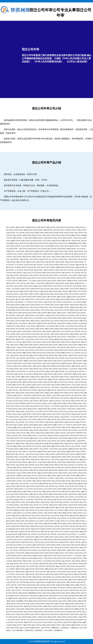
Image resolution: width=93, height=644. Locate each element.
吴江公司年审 (17, 342)
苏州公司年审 (13, 390)
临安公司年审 (59, 251)
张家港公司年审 (25, 548)
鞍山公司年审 (77, 361)
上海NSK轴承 (48, 630)
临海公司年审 (14, 275)
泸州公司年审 (45, 310)
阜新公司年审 (59, 265)
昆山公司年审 (10, 299)
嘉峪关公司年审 (28, 382)
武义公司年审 (24, 484)
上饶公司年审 (23, 249)
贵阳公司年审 (67, 404)
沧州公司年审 (41, 267)
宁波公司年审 (64, 388)
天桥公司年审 (55, 334)
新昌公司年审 (32, 337)
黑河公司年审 (44, 243)
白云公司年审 (70, 315)
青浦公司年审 (80, 227)
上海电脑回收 (58, 630)
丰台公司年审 (40, 315)
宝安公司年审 (61, 315)
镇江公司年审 (44, 369)
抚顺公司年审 (76, 342)
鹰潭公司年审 (52, 313)
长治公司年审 (70, 326)
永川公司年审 (81, 249)
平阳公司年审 (70, 262)
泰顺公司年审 (27, 235)
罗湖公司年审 (82, 369)
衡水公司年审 (16, 246)
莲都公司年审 (10, 393)
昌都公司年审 (48, 361)
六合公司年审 (73, 275)
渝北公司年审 (19, 286)
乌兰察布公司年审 (20, 267)
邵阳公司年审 (59, 329)
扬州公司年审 (21, 566)
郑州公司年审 (21, 433)
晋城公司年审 (23, 593)
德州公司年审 (49, 233)
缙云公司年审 (46, 353)
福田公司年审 (42, 390)
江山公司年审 (76, 353)
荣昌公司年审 (42, 420)
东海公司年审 (64, 321)
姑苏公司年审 (19, 361)
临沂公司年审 (79, 412)
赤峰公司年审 (44, 345)
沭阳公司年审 (73, 355)
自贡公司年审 (73, 345)
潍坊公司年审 (32, 297)
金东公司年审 (20, 465)
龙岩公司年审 (20, 350)
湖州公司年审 (46, 331)
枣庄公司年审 (71, 347)
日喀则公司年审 (53, 380)
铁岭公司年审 (66, 235)
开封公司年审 (46, 385)
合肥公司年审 (81, 409)
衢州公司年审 (70, 283)
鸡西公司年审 (58, 361)
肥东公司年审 (19, 318)
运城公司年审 (69, 254)
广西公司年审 (77, 238)
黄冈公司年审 (27, 257)
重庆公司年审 (17, 385)
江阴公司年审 (20, 315)
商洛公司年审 (48, 254)
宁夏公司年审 (27, 625)
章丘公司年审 (58, 286)
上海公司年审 (23, 390)
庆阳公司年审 (38, 254)
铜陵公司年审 (16, 241)
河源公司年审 (41, 227)
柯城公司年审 (40, 393)
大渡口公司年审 (40, 299)
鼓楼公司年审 (74, 398)
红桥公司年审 (52, 323)
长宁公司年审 (66, 331)
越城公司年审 (59, 393)
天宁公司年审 (79, 339)
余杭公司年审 (44, 275)
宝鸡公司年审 (27, 363)
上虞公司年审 (14, 355)
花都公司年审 (38, 286)
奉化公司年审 (53, 355)
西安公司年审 (76, 401)
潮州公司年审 (52, 420)
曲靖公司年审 (37, 385)
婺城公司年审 (49, 393)
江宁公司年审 (19, 265)
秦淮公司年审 (27, 342)
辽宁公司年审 (67, 425)
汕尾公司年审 (81, 230)
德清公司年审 (69, 393)
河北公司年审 (20, 422)
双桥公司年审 (46, 414)
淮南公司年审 (62, 313)
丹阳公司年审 (55, 398)
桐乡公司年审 (26, 289)
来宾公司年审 (51, 347)
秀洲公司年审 (38, 374)
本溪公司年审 (11, 326)
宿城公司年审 (37, 396)
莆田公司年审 (62, 297)
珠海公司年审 (66, 366)
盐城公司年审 (44, 259)
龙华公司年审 (28, 286)
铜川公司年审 (38, 382)
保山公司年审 (30, 329)
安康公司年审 (20, 572)
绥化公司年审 (56, 235)
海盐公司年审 (52, 337)
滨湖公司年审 (74, 377)
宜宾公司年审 (38, 230)
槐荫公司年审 (27, 353)
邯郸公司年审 (63, 345)
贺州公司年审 (13, 297)
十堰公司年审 (37, 366)
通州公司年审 (64, 377)
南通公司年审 (79, 283)
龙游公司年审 (13, 337)
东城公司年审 (42, 409)
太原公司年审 (37, 404)
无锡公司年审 (56, 331)
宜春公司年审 (38, 270)
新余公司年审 (17, 331)
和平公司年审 (24, 438)
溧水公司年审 (69, 251)
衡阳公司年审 (42, 347)
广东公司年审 (26, 590)
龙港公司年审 (35, 289)
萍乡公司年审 (24, 470)
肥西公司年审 (20, 537)
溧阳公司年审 (64, 305)
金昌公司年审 (17, 363)
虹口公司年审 (53, 259)
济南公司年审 (64, 406)
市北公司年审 (21, 372)
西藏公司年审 (17, 428)
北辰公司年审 (28, 265)
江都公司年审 (50, 358)
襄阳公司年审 (49, 329)
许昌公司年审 (17, 257)
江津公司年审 (20, 609)
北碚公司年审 (63, 259)
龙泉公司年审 (40, 262)
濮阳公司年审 (61, 267)
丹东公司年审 (53, 307)
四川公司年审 (62, 420)
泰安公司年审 (28, 270)
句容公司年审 (20, 478)
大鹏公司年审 (10, 251)
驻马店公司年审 (54, 417)
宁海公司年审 (71, 337)
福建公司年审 (71, 297)
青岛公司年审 (24, 388)
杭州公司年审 (23, 409)
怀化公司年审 (30, 233)
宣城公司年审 (59, 233)
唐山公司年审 (20, 454)
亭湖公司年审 (21, 441)
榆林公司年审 (71, 278)
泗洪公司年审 (35, 321)
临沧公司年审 (42, 281)
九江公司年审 (81, 347)
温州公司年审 (34, 369)
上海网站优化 (74, 628)
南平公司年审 (24, 369)
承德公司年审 (23, 281)
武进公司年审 (26, 460)
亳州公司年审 (14, 369)
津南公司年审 (82, 275)
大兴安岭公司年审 (70, 230)
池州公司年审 (61, 227)
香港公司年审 (11, 278)
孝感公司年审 (62, 281)
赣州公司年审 (42, 297)
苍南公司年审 (49, 251)
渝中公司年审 (32, 390)
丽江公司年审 (64, 310)
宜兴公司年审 (74, 289)
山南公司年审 (62, 323)
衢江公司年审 (79, 372)
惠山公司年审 (70, 358)
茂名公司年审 (56, 257)
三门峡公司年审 (28, 238)
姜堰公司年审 (23, 534)
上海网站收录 (55, 628)
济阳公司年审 (66, 273)
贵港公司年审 (20, 569)
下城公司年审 (67, 374)
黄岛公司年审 (17, 353)
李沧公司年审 (80, 315)
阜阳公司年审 (10, 350)
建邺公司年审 (28, 361)
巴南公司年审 (27, 273)
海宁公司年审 (58, 302)
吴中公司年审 (64, 398)
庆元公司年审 (77, 286)
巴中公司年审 (32, 420)
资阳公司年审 (17, 238)
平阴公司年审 (76, 241)
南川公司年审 (21, 620)
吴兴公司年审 (42, 337)
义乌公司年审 (16, 289)
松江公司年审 (49, 412)
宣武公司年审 (63, 369)
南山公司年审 (26, 334)
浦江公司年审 (23, 337)
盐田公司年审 (79, 350)
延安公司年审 (26, 529)
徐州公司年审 (69, 233)
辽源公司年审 (67, 361)
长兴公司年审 (28, 374)
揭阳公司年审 (10, 422)
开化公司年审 (38, 302)
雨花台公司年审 (25, 532)
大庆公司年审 (34, 307)
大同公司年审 (79, 382)
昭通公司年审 (11, 347)
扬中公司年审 (13, 380)
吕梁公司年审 (24, 294)
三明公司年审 (55, 388)
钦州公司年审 (64, 246)
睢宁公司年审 (11, 358)
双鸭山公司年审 (72, 323)
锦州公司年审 (53, 291)
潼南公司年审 (80, 422)
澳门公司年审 (38, 265)
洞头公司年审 (62, 337)
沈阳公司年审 (44, 401)
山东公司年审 (14, 259)
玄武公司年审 (32, 380)
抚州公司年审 (76, 257)
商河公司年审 (17, 235)
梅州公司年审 (67, 238)
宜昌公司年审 (32, 347)
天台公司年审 (38, 318)
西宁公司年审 (23, 436)
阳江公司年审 (26, 614)
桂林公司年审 (69, 329)
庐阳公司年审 (64, 334)
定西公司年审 (63, 243)
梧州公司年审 (23, 313)
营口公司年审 (42, 278)
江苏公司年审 (24, 505)
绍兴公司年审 (81, 313)
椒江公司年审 (56, 353)
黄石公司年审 (56, 385)
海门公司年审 (60, 358)
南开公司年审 (38, 361)
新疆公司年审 (58, 425)
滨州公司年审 (23, 598)
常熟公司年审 (32, 323)
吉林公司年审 (77, 425)
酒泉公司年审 (80, 265)
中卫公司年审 (50, 326)
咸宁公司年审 (45, 246)
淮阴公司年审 (35, 377)
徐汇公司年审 (49, 350)
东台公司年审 (20, 574)
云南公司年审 (64, 417)
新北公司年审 (79, 358)
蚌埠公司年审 (27, 331)
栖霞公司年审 (42, 323)
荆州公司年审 (70, 267)
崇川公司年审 (26, 398)
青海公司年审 (28, 425)
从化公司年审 (20, 251)
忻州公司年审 (26, 310)
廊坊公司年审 (79, 254)
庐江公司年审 (76, 273)
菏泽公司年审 (56, 414)
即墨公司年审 (48, 286)
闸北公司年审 (17, 273)
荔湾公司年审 (21, 486)
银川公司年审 (14, 404)
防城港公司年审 (31, 227)
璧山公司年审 (30, 422)
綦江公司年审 (19, 425)
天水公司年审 (31, 326)
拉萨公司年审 (13, 401)
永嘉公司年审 (34, 275)
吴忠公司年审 (37, 363)
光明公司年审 (73, 259)
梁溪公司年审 (35, 398)
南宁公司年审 (45, 406)
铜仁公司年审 (55, 310)
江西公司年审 (59, 270)
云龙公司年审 (30, 339)
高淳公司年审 (24, 243)
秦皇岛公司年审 (67, 363)
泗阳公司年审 (10, 339)
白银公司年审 (14, 345)
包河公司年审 (81, 390)
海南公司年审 (40, 233)
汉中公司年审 (82, 291)
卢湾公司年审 (20, 553)
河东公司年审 (37, 342)
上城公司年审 (27, 396)
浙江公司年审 (10, 315)
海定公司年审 (59, 350)
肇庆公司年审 (11, 283)
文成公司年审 (24, 596)
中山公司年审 (13, 420)
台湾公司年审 (22, 585)
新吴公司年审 (55, 305)
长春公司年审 (34, 401)
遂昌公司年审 (74, 334)
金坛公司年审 (45, 398)
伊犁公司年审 (51, 278)
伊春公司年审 (34, 291)
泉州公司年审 (13, 409)
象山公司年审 (16, 321)
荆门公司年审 (74, 294)
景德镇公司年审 (35, 388)
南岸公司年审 (69, 350)
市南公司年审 (62, 390)
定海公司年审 (30, 393)
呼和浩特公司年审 (26, 404)
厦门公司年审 (69, 270)
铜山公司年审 (16, 305)
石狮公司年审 (24, 259)
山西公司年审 (49, 422)
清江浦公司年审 (76, 396)
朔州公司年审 (56, 363)
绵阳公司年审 (77, 363)
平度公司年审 (11, 262)
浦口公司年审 (14, 291)
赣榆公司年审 (26, 377)
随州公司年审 (38, 238)
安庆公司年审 (24, 580)
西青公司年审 (24, 291)
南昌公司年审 (74, 406)
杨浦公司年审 (71, 249)
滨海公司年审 (64, 289)
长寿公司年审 (21, 604)
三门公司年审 (28, 302)
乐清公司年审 (67, 302)
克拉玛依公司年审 (16, 382)
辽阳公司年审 (28, 254)
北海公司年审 (10, 233)
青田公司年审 (50, 372)
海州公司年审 (66, 396)
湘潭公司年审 (46, 366)
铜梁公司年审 (59, 422)
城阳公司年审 (70, 299)
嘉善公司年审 (34, 355)
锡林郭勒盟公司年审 (75, 243)
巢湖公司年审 (31, 262)
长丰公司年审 (67, 286)
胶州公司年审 (56, 273)
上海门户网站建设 (17, 630)
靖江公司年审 (46, 396)
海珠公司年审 (11, 372)
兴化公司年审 (82, 355)
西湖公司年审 (26, 321)
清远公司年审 (66, 414)
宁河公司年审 (20, 233)
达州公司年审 (37, 414)
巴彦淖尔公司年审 (27, 558)
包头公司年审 (69, 382)
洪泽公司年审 (31, 358)
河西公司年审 (42, 380)
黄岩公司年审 (20, 393)
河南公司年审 (76, 414)
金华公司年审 (81, 297)
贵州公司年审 (23, 420)
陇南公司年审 (76, 235)
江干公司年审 (81, 337)
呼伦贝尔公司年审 (12, 294)
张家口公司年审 (34, 294)
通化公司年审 (66, 342)
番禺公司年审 (46, 273)
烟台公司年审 (42, 313)
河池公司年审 (58, 238)
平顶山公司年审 (22, 347)
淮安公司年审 (62, 249)
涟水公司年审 (49, 339)
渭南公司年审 (40, 326)
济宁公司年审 (21, 283)
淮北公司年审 (45, 388)
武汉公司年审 (16, 406)
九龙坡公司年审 (50, 315)
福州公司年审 (60, 283)
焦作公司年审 (52, 281)
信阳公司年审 (27, 414)
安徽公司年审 (50, 283)
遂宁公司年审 (51, 267)
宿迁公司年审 (59, 412)
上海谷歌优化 (64, 628)
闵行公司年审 (53, 369)
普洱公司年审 (54, 294)
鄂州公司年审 (26, 526)
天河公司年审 (35, 334)
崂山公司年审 (45, 334)
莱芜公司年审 (21, 262)
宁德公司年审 (71, 313)
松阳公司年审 (28, 318)
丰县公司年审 (56, 396)
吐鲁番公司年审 (22, 476)
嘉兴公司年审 (30, 350)
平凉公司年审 (61, 278)
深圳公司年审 (14, 388)
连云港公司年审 (36, 241)
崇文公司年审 (76, 331)
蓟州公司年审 (79, 251)
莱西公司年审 (30, 251)
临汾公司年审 (31, 267)
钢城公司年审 (40, 251)
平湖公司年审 (77, 318)
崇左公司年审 (23, 452)
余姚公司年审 (17, 396)
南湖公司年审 (79, 393)
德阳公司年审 (45, 294)
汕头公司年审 (61, 347)
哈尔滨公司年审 (23, 401)
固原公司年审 (34, 345)
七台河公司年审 (49, 265)
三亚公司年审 (76, 385)
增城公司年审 (66, 241)
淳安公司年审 (19, 230)
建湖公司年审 (59, 339)
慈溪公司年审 (58, 374)
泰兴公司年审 (23, 462)
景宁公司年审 (24, 564)
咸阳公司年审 (24, 345)
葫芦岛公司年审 (58, 230)
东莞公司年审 (44, 417)
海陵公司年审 (20, 339)
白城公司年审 (44, 291)
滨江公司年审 (77, 302)
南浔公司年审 (67, 318)
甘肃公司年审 (48, 425)
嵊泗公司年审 (66, 353)
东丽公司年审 (14, 307)
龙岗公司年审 (51, 299)
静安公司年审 (20, 299)
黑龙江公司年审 (25, 628)
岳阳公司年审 (13, 313)
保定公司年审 (35, 310)
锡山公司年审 (69, 339)
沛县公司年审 (16, 377)
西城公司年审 (24, 449)
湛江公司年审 (23, 297)
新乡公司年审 (64, 294)
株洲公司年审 (66, 385)
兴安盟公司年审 (58, 254)
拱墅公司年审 (63, 355)
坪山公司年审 (37, 273)
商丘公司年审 (10, 227)
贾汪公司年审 (55, 289)
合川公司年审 (40, 412)
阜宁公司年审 (45, 305)
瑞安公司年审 (23, 518)
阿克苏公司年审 (64, 307)
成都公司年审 (58, 404)
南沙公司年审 (82, 259)
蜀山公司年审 (40, 372)
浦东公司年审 (74, 388)
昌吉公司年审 (21, 326)
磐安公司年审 (58, 318)
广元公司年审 (32, 281)
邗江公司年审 (16, 398)
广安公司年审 (74, 417)
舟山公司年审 (79, 270)
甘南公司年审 (20, 412)
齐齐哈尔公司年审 (64, 380)
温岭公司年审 (50, 262)
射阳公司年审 (26, 516)
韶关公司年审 (32, 313)
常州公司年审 (40, 350)
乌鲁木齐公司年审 (55, 401)
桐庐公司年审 (37, 235)
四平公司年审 (76, 380)
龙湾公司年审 (48, 374)
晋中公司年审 (13, 281)
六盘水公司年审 (22, 473)
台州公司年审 (34, 259)
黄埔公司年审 (61, 299)
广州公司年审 (55, 406)
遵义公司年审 (27, 385)
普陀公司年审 (30, 315)
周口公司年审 (23, 617)
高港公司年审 (45, 321)
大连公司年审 (23, 457)
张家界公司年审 (72, 281)
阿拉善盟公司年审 (22, 601)
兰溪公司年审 (48, 302)
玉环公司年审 (23, 550)
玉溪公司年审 (17, 366)
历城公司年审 (20, 521)
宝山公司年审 (46, 241)
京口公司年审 (23, 323)
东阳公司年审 (24, 275)
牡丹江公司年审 (18, 254)
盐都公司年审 (45, 377)
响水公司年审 (53, 275)
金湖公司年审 (35, 305)
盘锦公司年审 (53, 243)
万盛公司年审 (24, 417)
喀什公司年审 (63, 291)
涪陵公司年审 (56, 241)
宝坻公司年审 (46, 235)
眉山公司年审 (71, 420)
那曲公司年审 (24, 307)
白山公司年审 (82, 323)
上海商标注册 (28, 630)
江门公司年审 (19, 270)
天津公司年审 (71, 409)
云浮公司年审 (40, 422)
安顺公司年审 (82, 345)
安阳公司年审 (40, 329)
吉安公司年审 (31, 283)
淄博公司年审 (76, 366)
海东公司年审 (48, 382)
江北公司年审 (73, 369)
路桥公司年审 (60, 372)
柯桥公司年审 (19, 374)
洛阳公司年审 (27, 366)
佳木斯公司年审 (22, 278)
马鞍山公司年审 (49, 270)
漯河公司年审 (35, 246)
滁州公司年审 (52, 297)
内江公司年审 (21, 582)
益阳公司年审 (80, 267)
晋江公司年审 (42, 249)
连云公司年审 (21, 358)
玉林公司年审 (82, 281)
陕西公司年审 (38, 425)
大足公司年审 (81, 420)
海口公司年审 (35, 406)
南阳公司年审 (28, 230)
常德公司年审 (26, 542)
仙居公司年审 (26, 502)
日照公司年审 (13, 249)
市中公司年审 (71, 390)
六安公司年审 (40, 283)
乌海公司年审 (46, 363)
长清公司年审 (80, 299)
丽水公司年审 (52, 249)
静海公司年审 (34, 243)
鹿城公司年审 (20, 444)
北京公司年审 (62, 409)
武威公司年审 (74, 307)
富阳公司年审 (79, 262)
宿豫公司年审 (77, 374)
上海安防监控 (38, 630)
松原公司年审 (44, 307)
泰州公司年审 (70, 227)
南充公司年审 (10, 412)
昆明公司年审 (77, 404)
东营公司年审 (21, 508)
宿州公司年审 (24, 430)
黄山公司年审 (69, 412)
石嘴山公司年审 (58, 382)
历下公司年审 (31, 372)
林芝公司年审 (46, 342)
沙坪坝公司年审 (15, 334)
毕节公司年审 (20, 329)
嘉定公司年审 (79, 233)
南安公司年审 (26, 241)
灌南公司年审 (26, 305)
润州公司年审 (74, 305)
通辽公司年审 (60, 326)
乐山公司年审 (26, 246)
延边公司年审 (32, 278)
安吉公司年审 (24, 355)
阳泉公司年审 (53, 345)
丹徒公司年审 (21, 497)
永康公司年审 (60, 262)
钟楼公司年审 (13, 323)
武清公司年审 (30, 412)
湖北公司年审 (17, 414)
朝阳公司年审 (30, 299)
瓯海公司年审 (44, 355)
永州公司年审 (48, 238)
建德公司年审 (14, 243)
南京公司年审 (52, 409)
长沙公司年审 (26, 406)
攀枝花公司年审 (19, 510)
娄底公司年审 (37, 257)
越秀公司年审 (52, 390)
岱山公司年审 (70, 372)
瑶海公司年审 (37, 353)
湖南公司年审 (20, 227)
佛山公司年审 (79, 329)
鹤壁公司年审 (74, 310)
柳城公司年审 (51, 227)
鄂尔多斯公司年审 (14, 310)
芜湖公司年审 (32, 249)
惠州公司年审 (74, 246)
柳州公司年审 (56, 366)
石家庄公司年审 (47, 404)
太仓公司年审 (63, 275)
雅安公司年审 (14, 417)
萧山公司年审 (45, 289)
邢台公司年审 (79, 326)
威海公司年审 (66, 257)
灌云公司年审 (40, 339)
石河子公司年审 (70, 265)
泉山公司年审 (55, 321)
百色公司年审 (46, 257)
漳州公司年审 (37, 331)
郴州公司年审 (55, 246)
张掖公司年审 (73, 291)
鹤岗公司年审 (56, 342)
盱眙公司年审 (74, 321)
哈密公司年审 (24, 494)
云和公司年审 (19, 302)
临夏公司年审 (48, 230)
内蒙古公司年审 (70, 422)
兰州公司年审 (66, 401)
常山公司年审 (48, 318)
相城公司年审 (23, 380)
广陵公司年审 (55, 377)
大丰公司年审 (40, 358)
